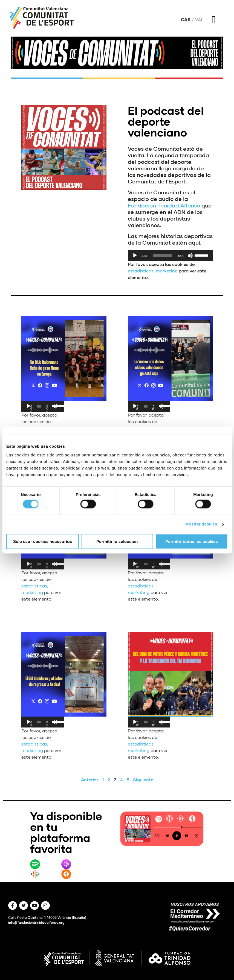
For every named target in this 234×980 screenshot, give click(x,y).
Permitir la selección (117, 541)
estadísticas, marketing (153, 271)
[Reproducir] (135, 256)
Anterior (90, 779)
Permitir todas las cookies (192, 541)
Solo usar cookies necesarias (43, 541)
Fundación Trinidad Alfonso (164, 205)
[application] (170, 256)
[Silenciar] (190, 256)
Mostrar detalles (201, 524)
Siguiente (143, 779)
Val (199, 20)
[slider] (162, 256)
